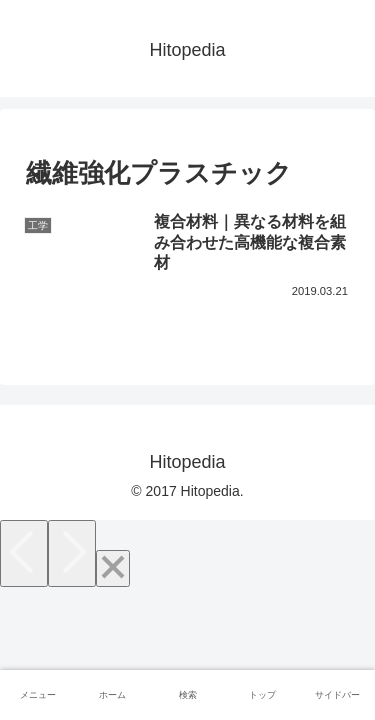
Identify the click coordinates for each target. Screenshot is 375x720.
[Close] (113, 568)
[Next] (72, 553)
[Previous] (24, 553)
